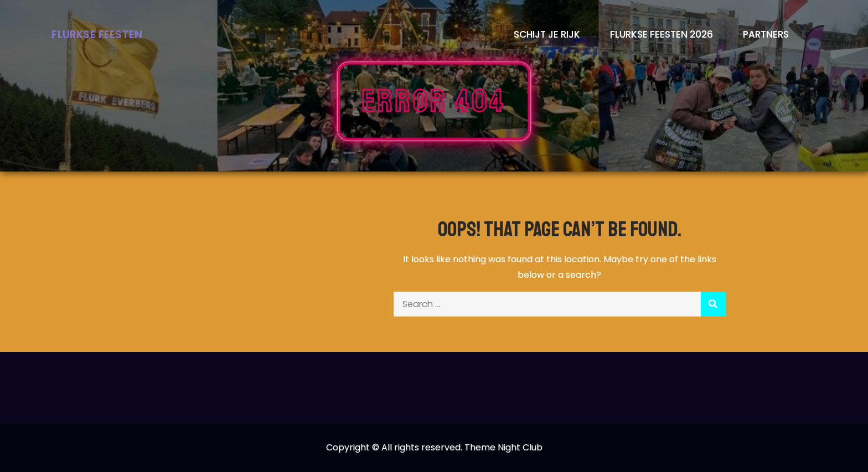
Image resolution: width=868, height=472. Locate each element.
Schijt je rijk (547, 34)
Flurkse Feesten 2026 (662, 34)
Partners (766, 34)
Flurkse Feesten (97, 35)
